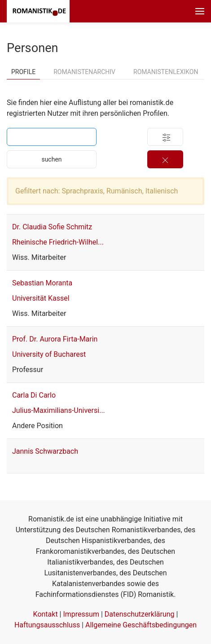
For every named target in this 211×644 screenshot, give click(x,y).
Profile (23, 72)
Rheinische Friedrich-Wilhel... (58, 242)
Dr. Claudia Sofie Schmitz (52, 227)
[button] (200, 11)
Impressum (81, 614)
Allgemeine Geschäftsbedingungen (141, 625)
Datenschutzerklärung (140, 614)
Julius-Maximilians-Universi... (59, 410)
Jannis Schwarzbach (45, 451)
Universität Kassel (41, 298)
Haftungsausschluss (47, 625)
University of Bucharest (49, 354)
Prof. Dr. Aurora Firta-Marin (55, 339)
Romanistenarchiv (84, 72)
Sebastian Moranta (42, 283)
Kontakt (46, 614)
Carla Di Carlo (34, 395)
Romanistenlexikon (166, 72)
